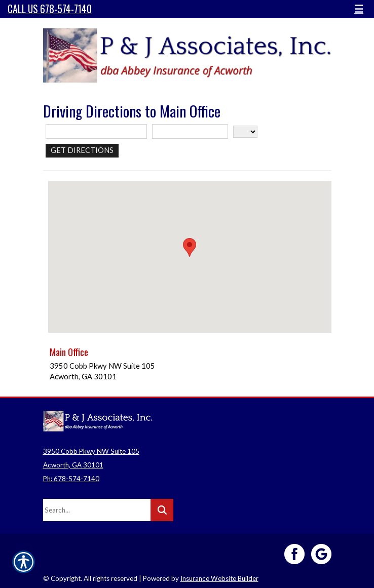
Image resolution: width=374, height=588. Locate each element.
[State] (245, 132)
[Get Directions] (82, 151)
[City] (190, 131)
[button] (190, 247)
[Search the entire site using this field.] (97, 510)
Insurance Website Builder (219, 578)
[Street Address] (96, 131)
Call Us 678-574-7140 (50, 9)
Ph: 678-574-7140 (71, 479)
